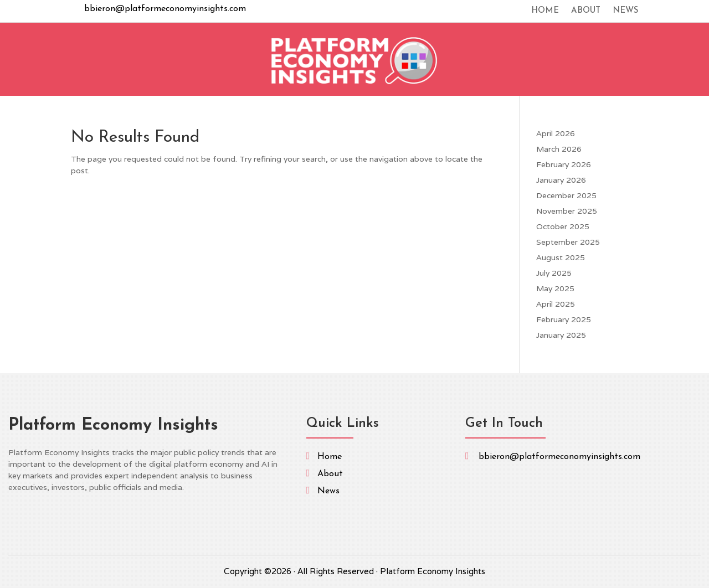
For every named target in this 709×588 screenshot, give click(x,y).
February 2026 (564, 164)
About (586, 11)
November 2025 (567, 211)
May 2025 (555, 288)
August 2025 (561, 257)
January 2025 (561, 335)
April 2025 (556, 304)
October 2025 (563, 226)
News (625, 11)
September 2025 (568, 242)
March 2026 (559, 149)
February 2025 (564, 319)
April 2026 (556, 133)
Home (545, 11)
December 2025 (566, 195)
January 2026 (561, 180)
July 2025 (554, 273)
